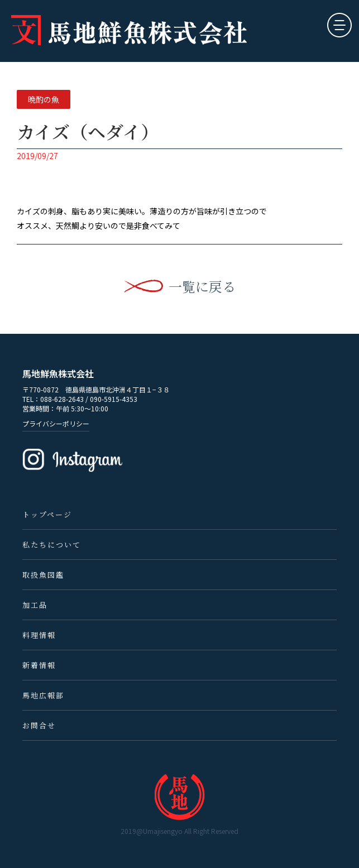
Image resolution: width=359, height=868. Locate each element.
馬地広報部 (43, 695)
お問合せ (39, 725)
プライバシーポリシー (56, 423)
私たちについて (52, 545)
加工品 (35, 605)
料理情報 (39, 635)
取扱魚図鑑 (43, 575)
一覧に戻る (202, 286)
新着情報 (39, 665)
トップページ (47, 514)
